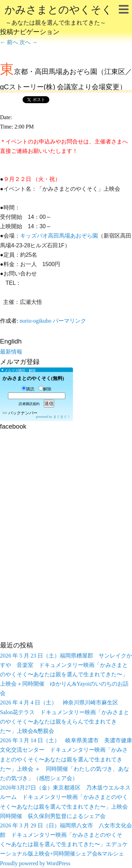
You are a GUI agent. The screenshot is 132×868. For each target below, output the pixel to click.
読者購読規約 (29, 404)
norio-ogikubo (35, 321)
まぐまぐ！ (62, 417)
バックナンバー (23, 413)
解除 (45, 389)
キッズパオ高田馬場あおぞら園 (59, 236)
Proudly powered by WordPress (35, 863)
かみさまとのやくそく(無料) (33, 378)
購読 (28, 389)
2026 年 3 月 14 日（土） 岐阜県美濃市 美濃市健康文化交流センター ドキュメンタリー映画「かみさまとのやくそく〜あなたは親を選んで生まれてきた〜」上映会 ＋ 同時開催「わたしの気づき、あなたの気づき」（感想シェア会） (66, 759)
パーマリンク (69, 321)
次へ (28, 42)
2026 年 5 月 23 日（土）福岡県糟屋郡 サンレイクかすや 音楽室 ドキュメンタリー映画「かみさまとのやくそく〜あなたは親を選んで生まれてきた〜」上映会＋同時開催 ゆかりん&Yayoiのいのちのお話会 (66, 675)
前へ (9, 42)
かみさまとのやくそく (58, 16)
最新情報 (11, 352)
